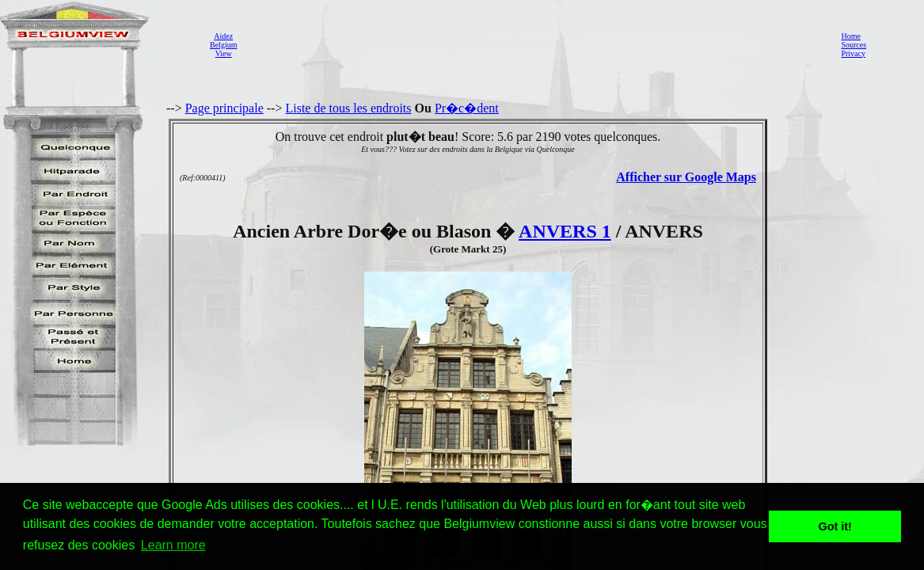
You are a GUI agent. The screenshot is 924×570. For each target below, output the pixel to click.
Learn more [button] (173, 545)
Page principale (224, 108)
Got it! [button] (835, 526)
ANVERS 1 (565, 231)
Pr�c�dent (467, 108)
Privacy (853, 53)
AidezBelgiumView (223, 45)
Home (850, 36)
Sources (854, 45)
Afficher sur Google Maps (686, 177)
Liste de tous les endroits (348, 108)
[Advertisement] (534, 44)
